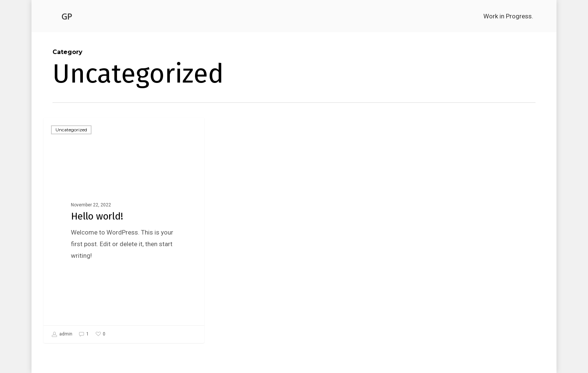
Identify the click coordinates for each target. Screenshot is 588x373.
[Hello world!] (124, 230)
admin (62, 334)
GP (67, 16)
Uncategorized (71, 130)
